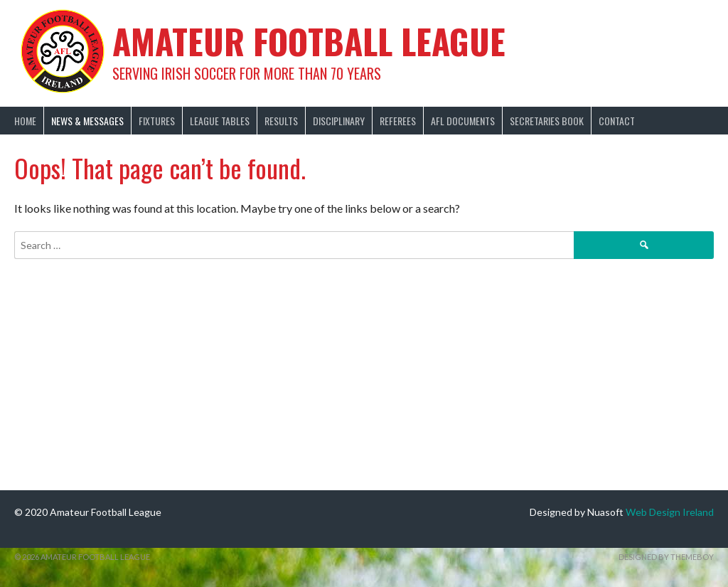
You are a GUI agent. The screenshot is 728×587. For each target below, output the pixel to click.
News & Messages (87, 121)
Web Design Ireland (670, 512)
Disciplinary (339, 121)
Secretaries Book (547, 121)
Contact (617, 121)
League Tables (220, 121)
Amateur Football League (309, 41)
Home (25, 121)
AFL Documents (463, 121)
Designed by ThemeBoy (666, 557)
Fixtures (157, 121)
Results (281, 121)
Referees (398, 121)
